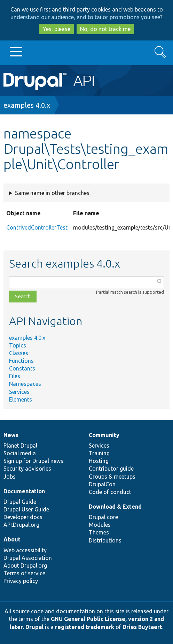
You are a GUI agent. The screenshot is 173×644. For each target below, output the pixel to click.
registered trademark (85, 627)
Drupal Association (28, 558)
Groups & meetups (112, 477)
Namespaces (25, 384)
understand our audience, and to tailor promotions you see (85, 17)
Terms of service (24, 573)
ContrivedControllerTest (37, 227)
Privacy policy (21, 581)
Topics (18, 345)
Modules (100, 525)
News (11, 435)
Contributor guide (111, 469)
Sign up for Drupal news (33, 461)
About (12, 539)
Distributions (105, 540)
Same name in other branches (52, 193)
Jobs (10, 477)
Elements (21, 399)
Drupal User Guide (26, 509)
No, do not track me (105, 29)
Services (19, 392)
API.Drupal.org (21, 525)
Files (15, 376)
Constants (22, 368)
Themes (99, 532)
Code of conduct (110, 492)
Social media (20, 453)
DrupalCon (102, 484)
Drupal (34, 627)
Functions (21, 361)
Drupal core (103, 517)
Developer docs (23, 517)
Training (99, 453)
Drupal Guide (20, 502)
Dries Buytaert (142, 627)
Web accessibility (25, 550)
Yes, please (57, 29)
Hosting (99, 461)
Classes (19, 353)
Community (104, 435)
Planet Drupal (20, 445)
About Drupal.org (25, 566)
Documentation (24, 491)
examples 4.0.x (27, 105)
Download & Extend (115, 507)
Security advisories (27, 469)
